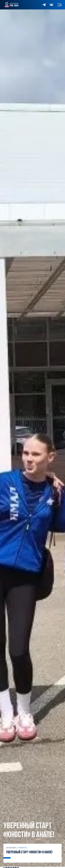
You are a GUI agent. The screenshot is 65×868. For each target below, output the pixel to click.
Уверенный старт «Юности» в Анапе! (29, 831)
